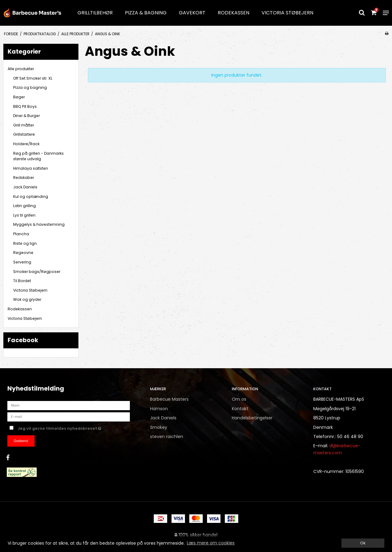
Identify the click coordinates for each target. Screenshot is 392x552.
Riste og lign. (25, 243)
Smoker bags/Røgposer (37, 272)
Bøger (19, 97)
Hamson (159, 409)
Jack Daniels (25, 187)
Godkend (21, 441)
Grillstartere (24, 134)
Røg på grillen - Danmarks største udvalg (38, 156)
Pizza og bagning (30, 87)
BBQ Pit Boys (25, 106)
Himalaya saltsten (31, 168)
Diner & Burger (26, 116)
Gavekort (192, 13)
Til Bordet (22, 281)
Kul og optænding (31, 197)
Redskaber (24, 178)
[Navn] (69, 405)
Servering (22, 262)
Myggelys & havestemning (39, 224)
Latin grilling (24, 206)
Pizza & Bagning (146, 13)
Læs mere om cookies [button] (211, 543)
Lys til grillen (24, 215)
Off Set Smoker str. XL (33, 78)
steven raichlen (167, 437)
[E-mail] (69, 417)
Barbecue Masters (169, 399)
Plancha (21, 234)
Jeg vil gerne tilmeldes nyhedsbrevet (79, 427)
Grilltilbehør (95, 13)
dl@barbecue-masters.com (337, 449)
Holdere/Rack (26, 144)
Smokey (159, 427)
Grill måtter (24, 125)
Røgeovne (23, 253)
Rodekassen (234, 13)
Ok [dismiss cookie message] (363, 543)
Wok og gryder (27, 299)
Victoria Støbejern (287, 13)
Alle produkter (21, 69)
